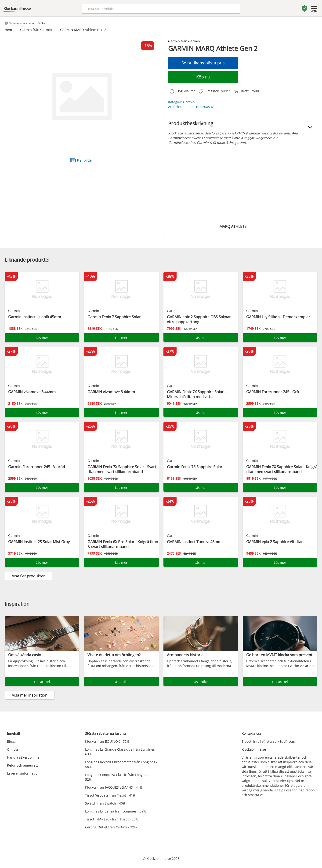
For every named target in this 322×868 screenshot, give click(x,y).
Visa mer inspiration (30, 695)
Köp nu (203, 77)
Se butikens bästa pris (203, 63)
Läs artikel (42, 682)
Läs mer (42, 338)
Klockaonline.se (17, 9)
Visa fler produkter (28, 576)
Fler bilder (82, 160)
